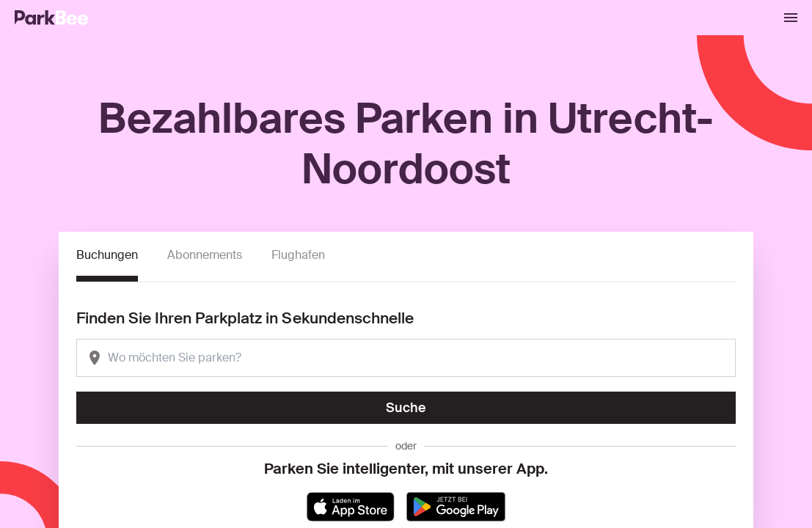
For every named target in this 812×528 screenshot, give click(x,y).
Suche (406, 408)
